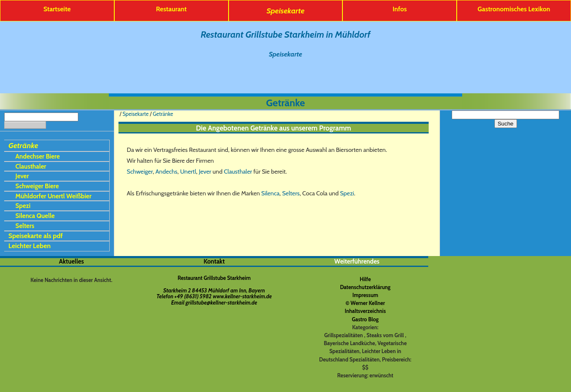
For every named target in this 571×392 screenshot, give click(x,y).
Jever (22, 176)
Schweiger (140, 172)
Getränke (23, 145)
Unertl (188, 172)
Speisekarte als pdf (36, 236)
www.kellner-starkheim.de (242, 296)
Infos (400, 9)
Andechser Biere (38, 156)
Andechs (166, 172)
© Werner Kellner (365, 303)
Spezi (23, 206)
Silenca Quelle (35, 216)
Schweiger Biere (37, 186)
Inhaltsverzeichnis (365, 311)
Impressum (365, 295)
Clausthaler (31, 166)
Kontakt (214, 261)
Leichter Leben (30, 246)
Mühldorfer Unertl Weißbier (54, 196)
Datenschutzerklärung (365, 287)
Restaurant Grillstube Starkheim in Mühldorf (285, 34)
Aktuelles (72, 261)
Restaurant (171, 9)
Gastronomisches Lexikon (514, 9)
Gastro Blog (365, 319)
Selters (25, 226)
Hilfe (365, 279)
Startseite (57, 9)
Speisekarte (286, 11)
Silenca (270, 193)
